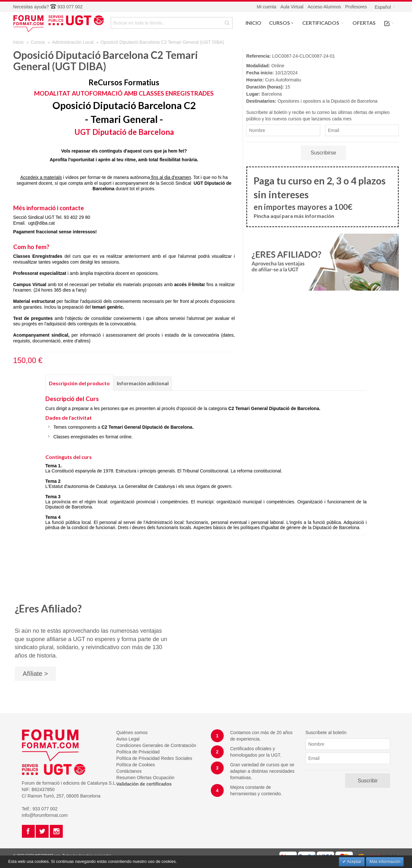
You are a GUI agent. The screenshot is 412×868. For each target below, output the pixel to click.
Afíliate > (35, 674)
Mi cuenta (267, 7)
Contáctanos (129, 771)
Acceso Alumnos (324, 7)
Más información (385, 861)
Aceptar (354, 861)
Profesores (356, 7)
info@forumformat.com (45, 815)
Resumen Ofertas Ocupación (145, 778)
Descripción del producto (79, 383)
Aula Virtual (292, 7)
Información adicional (143, 383)
